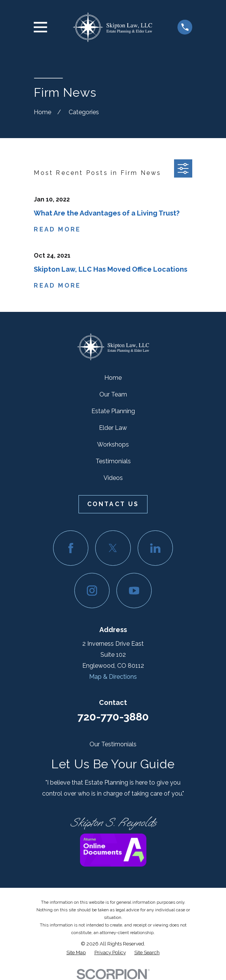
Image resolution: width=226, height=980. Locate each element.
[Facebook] (71, 548)
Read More (57, 230)
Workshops (113, 444)
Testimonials (113, 461)
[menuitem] (76, 952)
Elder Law (113, 428)
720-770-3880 (113, 717)
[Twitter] (113, 548)
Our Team (113, 394)
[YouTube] (134, 591)
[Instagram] (92, 591)
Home (113, 378)
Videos (113, 478)
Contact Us (113, 504)
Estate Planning (113, 411)
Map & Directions (113, 677)
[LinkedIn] (155, 548)
